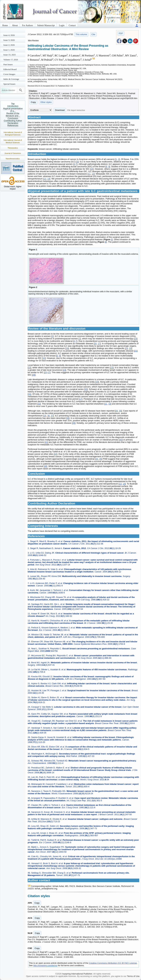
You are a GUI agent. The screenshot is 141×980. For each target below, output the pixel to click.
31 (29, 394)
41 (46, 442)
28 (34, 375)
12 (93, 174)
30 (86, 389)
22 (29, 368)
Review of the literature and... (13, 115)
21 (136, 351)
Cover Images (9, 74)
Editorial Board (10, 69)
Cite (93, 34)
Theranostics (13, 148)
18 (67, 348)
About (15, 25)
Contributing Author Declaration (13, 122)
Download (60, 110)
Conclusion (13, 118)
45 (100, 459)
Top (13, 104)
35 (120, 411)
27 (49, 372)
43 (80, 459)
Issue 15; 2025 (10, 55)
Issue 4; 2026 (9, 35)
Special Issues (9, 84)
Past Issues (8, 64)
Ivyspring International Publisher (77, 974)
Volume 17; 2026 (11, 60)
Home (5, 25)
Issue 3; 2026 (9, 40)
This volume (81, 34)
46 (45, 466)
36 (49, 416)
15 (135, 339)
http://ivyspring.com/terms (45, 965)
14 (49, 179)
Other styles (46, 102)
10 (92, 169)
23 (112, 368)
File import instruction (76, 110)
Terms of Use (133, 976)
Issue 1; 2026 (9, 50)
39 (74, 423)
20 (130, 348)
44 (97, 459)
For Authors (27, 25)
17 (99, 343)
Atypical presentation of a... (13, 110)
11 (89, 174)
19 (127, 348)
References (13, 126)
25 (46, 372)
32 (39, 404)
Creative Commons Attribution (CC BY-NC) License (113, 963)
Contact (72, 25)
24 (64, 370)
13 (45, 179)
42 (56, 454)
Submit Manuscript (46, 25)
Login (62, 25)
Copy (33, 102)
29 (97, 382)
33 (110, 404)
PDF (121, 33)
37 (52, 416)
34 (117, 411)
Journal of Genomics (13, 153)
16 (95, 343)
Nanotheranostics (13, 159)
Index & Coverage (11, 79)
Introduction (13, 106)
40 (121, 440)
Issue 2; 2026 (9, 45)
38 (68, 418)
